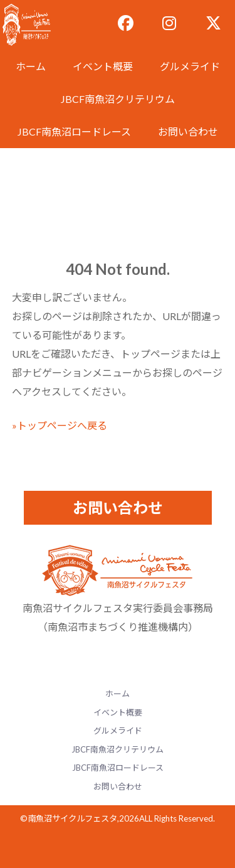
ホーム (31, 66)
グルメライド (190, 66)
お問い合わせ (188, 131)
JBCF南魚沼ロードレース (74, 131)
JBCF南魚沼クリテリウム (118, 99)
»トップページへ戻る (60, 425)
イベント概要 (103, 66)
